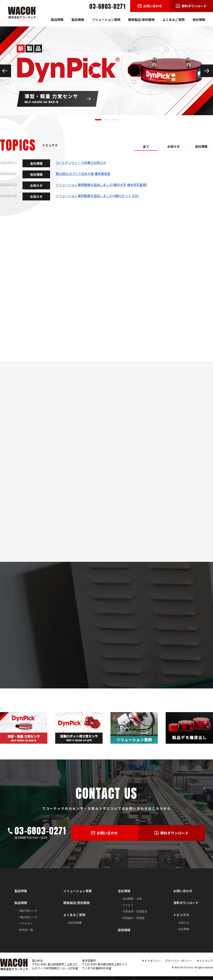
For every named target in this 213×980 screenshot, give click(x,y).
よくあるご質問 (174, 20)
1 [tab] (98, 120)
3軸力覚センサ (28, 921)
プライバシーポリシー (179, 964)
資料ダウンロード (186, 907)
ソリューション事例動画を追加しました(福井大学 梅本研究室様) (101, 185)
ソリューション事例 (106, 20)
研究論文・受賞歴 (134, 922)
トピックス (181, 919)
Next (207, 71)
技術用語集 (75, 926)
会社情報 (199, 20)
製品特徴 (57, 20)
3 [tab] (115, 120)
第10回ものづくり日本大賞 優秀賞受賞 (83, 174)
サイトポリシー (151, 964)
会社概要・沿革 (132, 902)
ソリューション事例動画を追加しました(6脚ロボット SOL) (97, 196)
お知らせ (174, 146)
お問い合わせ (183, 895)
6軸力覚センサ (28, 915)
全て (146, 146)
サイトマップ (205, 964)
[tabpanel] (106, 71)
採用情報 (124, 934)
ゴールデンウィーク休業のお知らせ (81, 163)
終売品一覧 (26, 934)
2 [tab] (106, 120)
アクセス (128, 909)
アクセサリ (26, 927)
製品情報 (78, 20)
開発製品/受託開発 (141, 20)
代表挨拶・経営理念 (135, 915)
